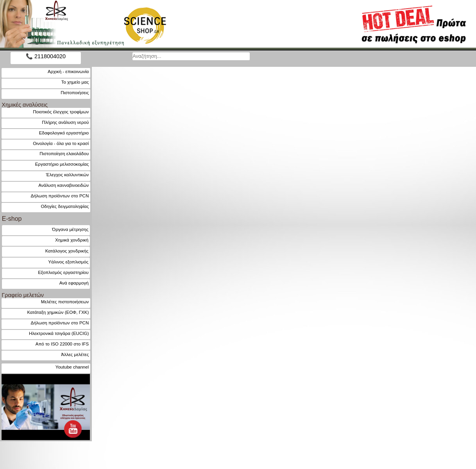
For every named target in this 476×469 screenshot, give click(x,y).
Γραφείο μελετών (23, 295)
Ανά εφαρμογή (74, 283)
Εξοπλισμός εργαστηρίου (63, 272)
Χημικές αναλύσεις (25, 105)
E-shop (12, 219)
